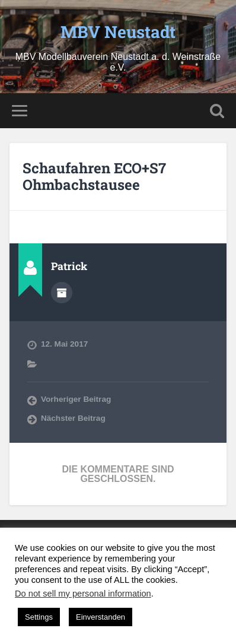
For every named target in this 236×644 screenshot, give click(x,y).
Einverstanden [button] (101, 617)
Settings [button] (39, 617)
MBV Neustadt (118, 32)
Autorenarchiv (62, 293)
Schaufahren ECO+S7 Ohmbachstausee (94, 177)
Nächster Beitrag (73, 418)
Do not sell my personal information (83, 594)
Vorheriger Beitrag (76, 399)
